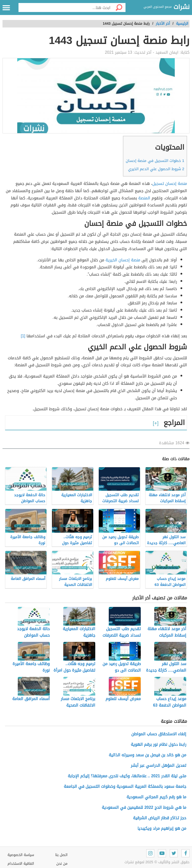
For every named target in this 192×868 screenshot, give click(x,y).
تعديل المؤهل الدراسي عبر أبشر (158, 765)
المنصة (144, 198)
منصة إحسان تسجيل (170, 184)
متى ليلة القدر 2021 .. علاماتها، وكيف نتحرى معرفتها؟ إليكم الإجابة (127, 776)
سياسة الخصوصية (21, 855)
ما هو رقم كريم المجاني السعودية (156, 797)
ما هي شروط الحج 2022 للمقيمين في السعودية (144, 807)
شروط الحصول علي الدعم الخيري (156, 169)
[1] (23, 336)
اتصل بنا (61, 855)
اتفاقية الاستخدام (21, 864)
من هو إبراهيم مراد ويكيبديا (162, 828)
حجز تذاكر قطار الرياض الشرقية (160, 818)
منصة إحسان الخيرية (123, 260)
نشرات (181, 7)
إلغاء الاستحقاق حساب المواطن (159, 734)
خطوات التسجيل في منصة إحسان (155, 161)
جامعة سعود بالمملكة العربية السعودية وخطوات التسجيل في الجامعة (125, 786)
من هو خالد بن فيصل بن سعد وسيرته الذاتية (147, 755)
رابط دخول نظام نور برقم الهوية (158, 744)
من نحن (62, 864)
